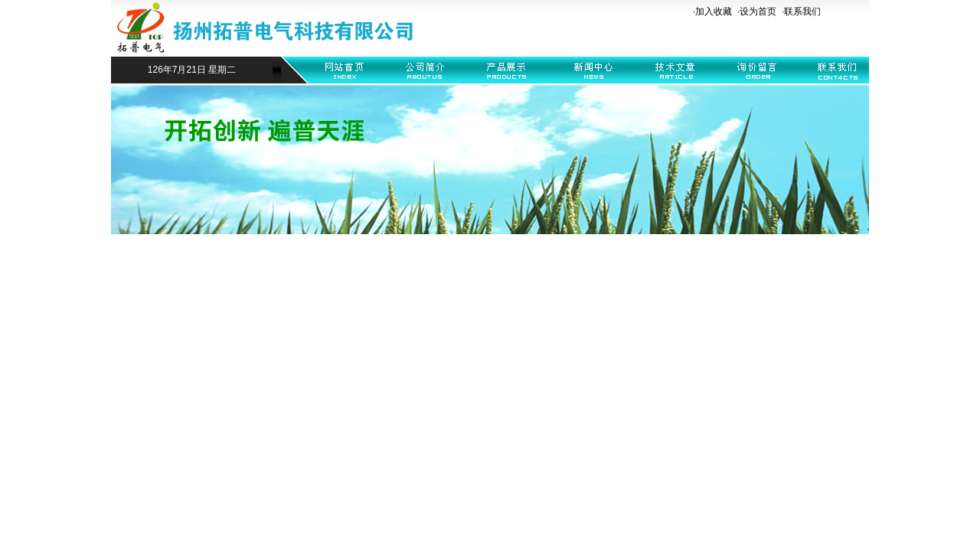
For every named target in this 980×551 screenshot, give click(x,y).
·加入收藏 (712, 11)
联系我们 (802, 11)
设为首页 (758, 11)
